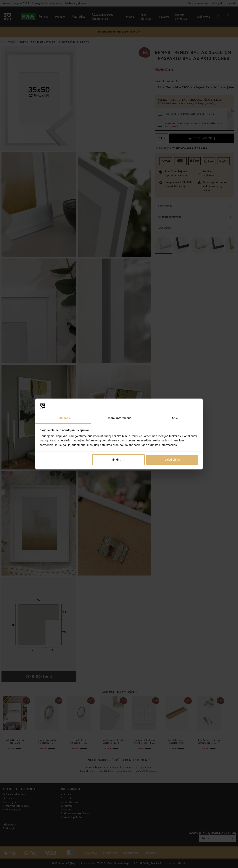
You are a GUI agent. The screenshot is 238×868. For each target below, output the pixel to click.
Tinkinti (119, 460)
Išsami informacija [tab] (119, 418)
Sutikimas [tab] (63, 418)
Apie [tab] (175, 418)
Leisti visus (172, 460)
